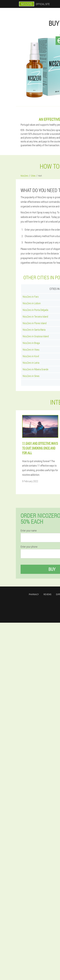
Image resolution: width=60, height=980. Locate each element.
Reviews (47, 594)
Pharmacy (34, 594)
